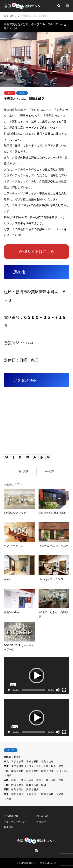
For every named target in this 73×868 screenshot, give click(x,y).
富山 (66, 771)
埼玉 (31, 766)
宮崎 (51, 794)
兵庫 (31, 780)
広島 (36, 785)
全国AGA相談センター (29, 863)
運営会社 (41, 822)
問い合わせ (42, 816)
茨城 (46, 766)
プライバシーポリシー (16, 822)
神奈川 (22, 766)
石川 (59, 771)
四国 (6, 789)
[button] (37, 676)
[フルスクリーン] (64, 690)
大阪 (53, 780)
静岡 (21, 771)
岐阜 (29, 771)
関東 (6, 766)
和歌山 (15, 780)
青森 (14, 762)
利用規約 (9, 827)
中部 (6, 771)
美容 (10, 93)
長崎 (29, 794)
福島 (44, 762)
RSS (37, 850)
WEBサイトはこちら (36, 252)
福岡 (14, 794)
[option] (36, 60)
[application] (36, 676)
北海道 (7, 757)
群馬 (61, 766)
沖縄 (9, 799)
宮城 (29, 762)
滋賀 (39, 780)
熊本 (44, 794)
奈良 (24, 780)
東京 (14, 766)
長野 (36, 771)
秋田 (36, 762)
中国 (6, 785)
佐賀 (21, 794)
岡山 (14, 785)
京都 (61, 780)
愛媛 (29, 789)
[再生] (9, 690)
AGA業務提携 (11, 816)
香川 (36, 789)
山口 (44, 785)
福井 (51, 771)
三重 (46, 780)
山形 (51, 762)
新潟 (22, 93)
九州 (6, 794)
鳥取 (29, 785)
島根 (21, 785)
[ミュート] (58, 690)
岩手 (21, 762)
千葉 (39, 766)
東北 (6, 762)
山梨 (44, 771)
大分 (36, 794)
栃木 (53, 766)
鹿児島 (60, 794)
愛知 (14, 771)
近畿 (6, 780)
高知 (21, 789)
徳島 (14, 789)
